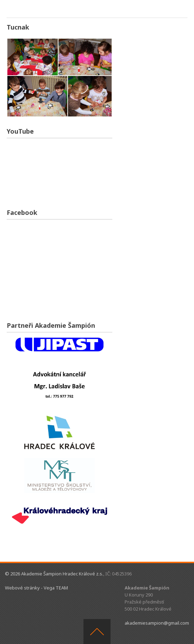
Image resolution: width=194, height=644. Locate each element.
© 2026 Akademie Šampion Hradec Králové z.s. (54, 574)
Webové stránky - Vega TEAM (36, 588)
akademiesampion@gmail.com (157, 623)
